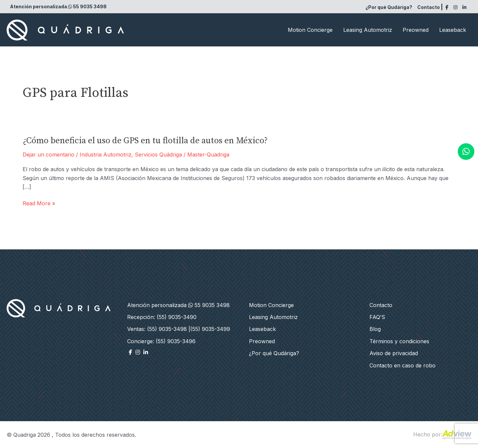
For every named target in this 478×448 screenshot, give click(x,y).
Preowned (416, 30)
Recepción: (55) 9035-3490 (162, 317)
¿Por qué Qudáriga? (389, 7)
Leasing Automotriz (368, 30)
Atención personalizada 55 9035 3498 (58, 6)
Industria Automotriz (106, 155)
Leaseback (453, 30)
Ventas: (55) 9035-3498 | (159, 329)
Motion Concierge (310, 30)
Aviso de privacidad (394, 353)
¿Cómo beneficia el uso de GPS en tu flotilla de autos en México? (145, 141)
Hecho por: (442, 434)
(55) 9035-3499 (210, 329)
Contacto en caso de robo (402, 365)
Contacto (429, 7)
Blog (375, 329)
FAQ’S (377, 317)
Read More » (39, 203)
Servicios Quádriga (158, 155)
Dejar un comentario (48, 155)
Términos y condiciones (399, 341)
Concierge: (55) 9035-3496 (161, 341)
